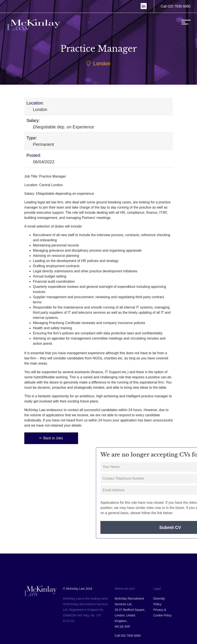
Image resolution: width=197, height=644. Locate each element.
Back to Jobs (51, 438)
